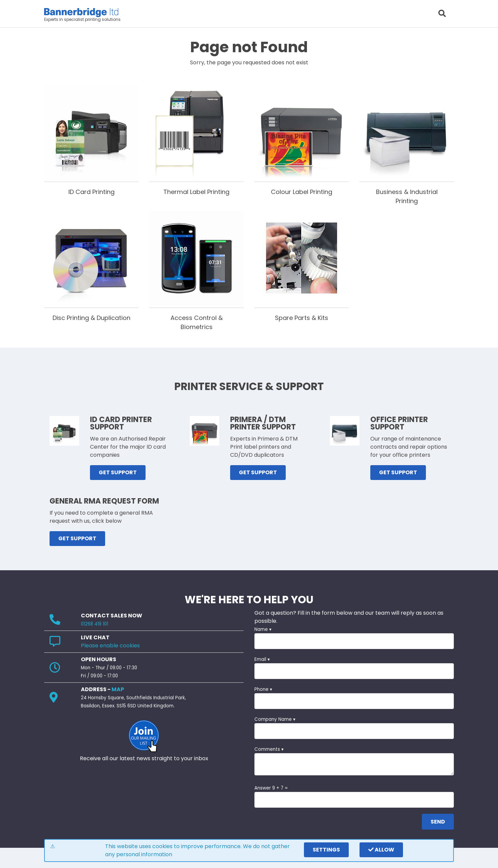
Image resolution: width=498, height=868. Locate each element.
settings (326, 850)
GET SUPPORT (118, 472)
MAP (118, 689)
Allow (381, 850)
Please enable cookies (110, 646)
